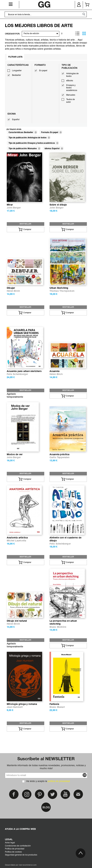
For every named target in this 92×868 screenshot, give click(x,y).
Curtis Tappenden (60, 458)
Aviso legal (10, 843)
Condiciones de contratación (18, 846)
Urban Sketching (59, 288)
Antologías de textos (72, 75)
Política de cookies (13, 852)
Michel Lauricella (16, 541)
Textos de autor (71, 101)
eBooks (70, 81)
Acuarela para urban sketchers (24, 371)
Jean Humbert (15, 707)
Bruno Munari (57, 707)
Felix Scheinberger (17, 374)
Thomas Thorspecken (62, 291)
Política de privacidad (15, 849)
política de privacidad (59, 781)
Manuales (71, 95)
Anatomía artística (17, 538)
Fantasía (54, 704)
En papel (43, 71)
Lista (77, 33)
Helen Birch (13, 291)
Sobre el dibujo (58, 205)
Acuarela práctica (60, 455)
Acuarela (55, 371)
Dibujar (11, 288)
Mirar (10, 205)
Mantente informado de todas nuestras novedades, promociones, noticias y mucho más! (46, 767)
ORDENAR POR (12, 34)
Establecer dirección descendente (62, 33)
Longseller (17, 71)
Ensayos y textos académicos (72, 88)
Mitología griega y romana (22, 704)
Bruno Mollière (58, 627)
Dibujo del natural (17, 621)
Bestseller (17, 75)
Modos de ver (15, 455)
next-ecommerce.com (28, 865)
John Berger (14, 208)
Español (16, 120)
